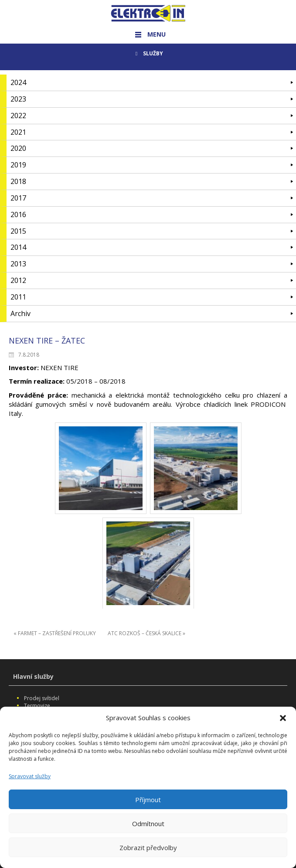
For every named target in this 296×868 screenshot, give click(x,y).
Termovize (37, 706)
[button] (283, 727)
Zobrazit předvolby (148, 856)
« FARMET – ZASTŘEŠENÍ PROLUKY (55, 633)
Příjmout (148, 808)
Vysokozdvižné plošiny (52, 713)
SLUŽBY (148, 53)
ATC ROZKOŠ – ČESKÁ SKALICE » (146, 633)
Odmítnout (148, 832)
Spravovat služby (30, 785)
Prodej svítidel (42, 698)
